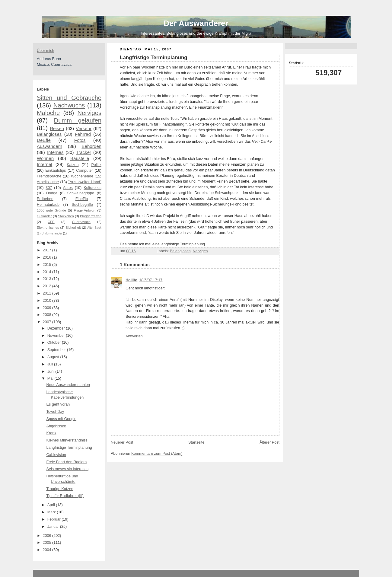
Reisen (57, 128)
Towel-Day (55, 412)
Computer (84, 171)
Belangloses (49, 134)
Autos (68, 188)
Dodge (52, 193)
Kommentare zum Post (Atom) (157, 454)
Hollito (131, 280)
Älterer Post (269, 442)
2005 (48, 543)
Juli (51, 364)
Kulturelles (92, 188)
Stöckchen (66, 216)
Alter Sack (94, 228)
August (54, 357)
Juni (51, 371)
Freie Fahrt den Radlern (67, 462)
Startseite (196, 442)
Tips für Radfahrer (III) (65, 496)
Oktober (55, 343)
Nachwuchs (69, 105)
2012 (48, 286)
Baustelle (80, 158)
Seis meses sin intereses (67, 469)
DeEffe (44, 140)
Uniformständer (52, 233)
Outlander (44, 216)
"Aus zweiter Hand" (85, 182)
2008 (48, 315)
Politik (96, 165)
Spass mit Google (62, 419)
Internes (55, 152)
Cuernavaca (81, 222)
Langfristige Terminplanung (69, 448)
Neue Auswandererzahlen (68, 385)
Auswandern (49, 146)
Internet (45, 164)
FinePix (82, 199)
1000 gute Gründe (51, 210)
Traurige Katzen (60, 489)
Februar (55, 519)
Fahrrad (83, 134)
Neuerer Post (122, 442)
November (57, 336)
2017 (48, 250)
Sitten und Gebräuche (69, 98)
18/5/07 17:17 (151, 280)
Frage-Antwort (84, 210)
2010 (48, 301)
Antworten (134, 336)
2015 (48, 265)
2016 (48, 257)
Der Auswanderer (196, 23)
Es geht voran (58, 404)
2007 (48, 322)
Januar (54, 527)
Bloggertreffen (91, 216)
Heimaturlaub (48, 205)
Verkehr (84, 128)
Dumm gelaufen (78, 120)
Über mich (45, 51)
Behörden (91, 146)
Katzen (73, 165)
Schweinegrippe (81, 193)
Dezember (57, 328)
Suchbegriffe (82, 205)
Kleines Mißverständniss (67, 440)
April (52, 505)
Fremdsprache (49, 176)
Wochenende (82, 176)
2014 (48, 272)
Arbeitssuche (48, 182)
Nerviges (89, 113)
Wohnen (45, 158)
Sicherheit (73, 228)
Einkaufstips (56, 171)
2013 (48, 279)
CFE (51, 222)
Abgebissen (56, 426)
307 (49, 188)
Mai (51, 378)
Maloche (48, 113)
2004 (48, 550)
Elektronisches (48, 228)
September (57, 350)
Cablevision (56, 455)
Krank (51, 433)
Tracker (83, 152)
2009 (48, 308)
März (52, 512)
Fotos (80, 140)
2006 (48, 536)
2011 (48, 293)
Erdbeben (45, 199)
